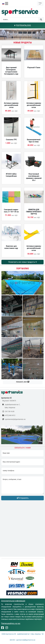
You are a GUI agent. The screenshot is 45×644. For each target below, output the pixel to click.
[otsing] (20, 20)
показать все (23, 382)
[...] (14, 292)
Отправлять (23, 498)
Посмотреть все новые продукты (23, 262)
